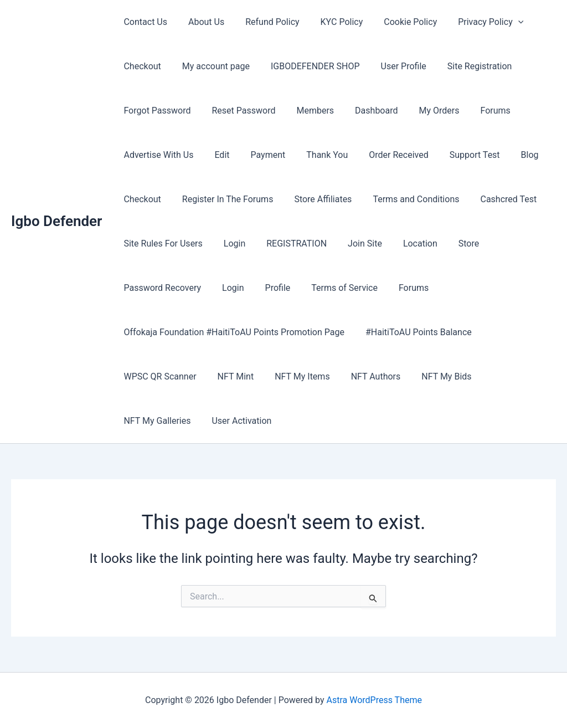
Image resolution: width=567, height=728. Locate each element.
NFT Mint (231, 376)
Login (230, 243)
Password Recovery (161, 288)
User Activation (152, 421)
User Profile (392, 66)
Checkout (140, 66)
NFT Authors (364, 376)
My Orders (424, 111)
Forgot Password (155, 111)
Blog (508, 155)
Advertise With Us (157, 155)
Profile (270, 288)
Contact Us (144, 22)
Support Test (457, 155)
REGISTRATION (288, 243)
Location (405, 243)
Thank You (315, 155)
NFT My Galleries (508, 376)
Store (450, 243)
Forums (477, 111)
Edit (217, 155)
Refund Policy (264, 22)
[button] (500, 22)
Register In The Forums (223, 199)
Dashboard (365, 111)
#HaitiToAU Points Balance (414, 332)
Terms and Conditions (404, 199)
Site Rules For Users (161, 243)
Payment (260, 155)
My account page (211, 66)
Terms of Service (333, 288)
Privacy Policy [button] (472, 22)
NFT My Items (294, 376)
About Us (201, 22)
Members (307, 111)
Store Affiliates (315, 199)
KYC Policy (330, 22)
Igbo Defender (56, 221)
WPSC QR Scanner (158, 376)
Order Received (383, 155)
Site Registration (465, 66)
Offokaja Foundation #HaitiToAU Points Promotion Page (232, 332)
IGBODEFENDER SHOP (307, 66)
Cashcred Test (493, 199)
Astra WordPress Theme (374, 700)
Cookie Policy (395, 22)
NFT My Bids (431, 376)
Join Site (353, 243)
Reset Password (239, 111)
